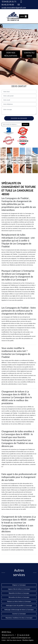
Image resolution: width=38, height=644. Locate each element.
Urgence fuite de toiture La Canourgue (19, 589)
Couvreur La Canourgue (19, 614)
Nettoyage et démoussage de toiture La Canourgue (19, 610)
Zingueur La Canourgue (19, 585)
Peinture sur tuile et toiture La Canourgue (19, 601)
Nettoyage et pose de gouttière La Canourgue (19, 606)
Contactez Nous (29, 54)
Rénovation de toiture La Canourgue (19, 597)
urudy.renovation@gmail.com (21, 638)
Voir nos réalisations (11, 54)
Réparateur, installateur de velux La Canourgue (19, 618)
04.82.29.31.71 (9, 2)
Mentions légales (28, 640)
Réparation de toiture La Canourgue (19, 593)
